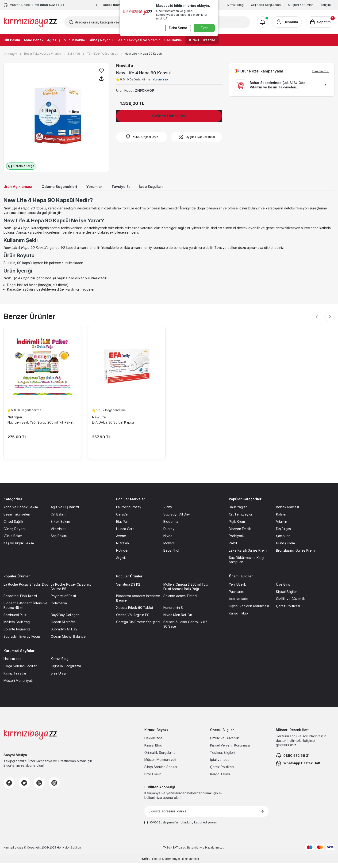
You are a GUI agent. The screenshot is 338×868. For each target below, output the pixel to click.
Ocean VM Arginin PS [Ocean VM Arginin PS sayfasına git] (133, 620)
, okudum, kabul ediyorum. (181, 827)
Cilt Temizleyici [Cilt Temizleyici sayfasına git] (240, 519)
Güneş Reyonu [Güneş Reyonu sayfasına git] (15, 533)
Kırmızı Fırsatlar (202, 40)
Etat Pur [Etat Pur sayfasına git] (122, 526)
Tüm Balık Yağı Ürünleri (103, 54)
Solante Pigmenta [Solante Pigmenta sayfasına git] (17, 634)
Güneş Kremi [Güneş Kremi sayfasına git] (286, 548)
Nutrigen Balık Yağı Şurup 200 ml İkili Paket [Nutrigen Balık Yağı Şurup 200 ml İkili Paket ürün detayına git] (40, 427)
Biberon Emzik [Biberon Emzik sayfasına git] (240, 533)
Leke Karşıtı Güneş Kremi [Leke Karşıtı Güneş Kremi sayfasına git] (248, 555)
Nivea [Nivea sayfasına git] (168, 541)
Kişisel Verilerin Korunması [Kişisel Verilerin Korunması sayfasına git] (249, 611)
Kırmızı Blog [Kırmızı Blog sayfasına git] (60, 664)
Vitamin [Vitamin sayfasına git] (282, 526)
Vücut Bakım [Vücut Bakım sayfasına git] (13, 541)
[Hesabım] (287, 22)
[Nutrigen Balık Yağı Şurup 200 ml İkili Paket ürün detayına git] (42, 370)
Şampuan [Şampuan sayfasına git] (283, 541)
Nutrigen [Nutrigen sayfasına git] (123, 555)
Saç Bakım (173, 40)
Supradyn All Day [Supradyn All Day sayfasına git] (177, 519)
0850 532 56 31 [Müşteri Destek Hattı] (52, 5)
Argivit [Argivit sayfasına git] (121, 562)
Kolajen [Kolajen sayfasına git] (282, 519)
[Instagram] (54, 788)
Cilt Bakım (12, 40)
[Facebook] (9, 788)
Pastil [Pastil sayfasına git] (233, 548)
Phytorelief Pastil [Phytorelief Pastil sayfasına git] (64, 601)
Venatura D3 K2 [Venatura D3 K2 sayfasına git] (128, 589)
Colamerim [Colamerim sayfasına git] (59, 608)
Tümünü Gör (320, 71)
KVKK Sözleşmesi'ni (164, 827)
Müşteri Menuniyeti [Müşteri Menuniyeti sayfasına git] (18, 685)
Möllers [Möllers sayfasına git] (169, 548)
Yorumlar (102, 187)
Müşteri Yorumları (301, 5)
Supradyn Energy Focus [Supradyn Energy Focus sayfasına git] (22, 641)
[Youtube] (39, 788)
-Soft (168, 852)
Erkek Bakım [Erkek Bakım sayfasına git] (60, 526)
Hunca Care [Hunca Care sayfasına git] (125, 533)
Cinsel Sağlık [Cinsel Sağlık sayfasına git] (13, 526)
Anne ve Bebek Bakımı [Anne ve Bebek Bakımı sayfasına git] (21, 512)
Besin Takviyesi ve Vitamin (138, 40)
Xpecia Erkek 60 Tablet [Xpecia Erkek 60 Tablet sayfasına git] (135, 612)
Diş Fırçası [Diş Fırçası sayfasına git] (284, 533)
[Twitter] (24, 788)
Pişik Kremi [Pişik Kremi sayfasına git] (237, 526)
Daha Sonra (177, 28)
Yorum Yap (160, 79)
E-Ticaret (179, 852)
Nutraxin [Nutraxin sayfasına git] (123, 548)
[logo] (30, 22)
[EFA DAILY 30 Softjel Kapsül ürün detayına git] (127, 370)
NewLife (125, 66)
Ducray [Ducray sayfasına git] (169, 533)
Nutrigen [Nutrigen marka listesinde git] (15, 422)
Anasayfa (11, 54)
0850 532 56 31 (293, 761)
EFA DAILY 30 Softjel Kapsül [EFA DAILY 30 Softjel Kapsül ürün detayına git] (113, 427)
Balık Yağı (74, 54)
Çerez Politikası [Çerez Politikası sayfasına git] (288, 611)
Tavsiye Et (131, 187)
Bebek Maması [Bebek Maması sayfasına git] (287, 512)
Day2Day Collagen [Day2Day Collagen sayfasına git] (65, 620)
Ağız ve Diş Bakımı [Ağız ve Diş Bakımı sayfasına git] (65, 512)
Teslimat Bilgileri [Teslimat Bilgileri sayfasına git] (222, 757)
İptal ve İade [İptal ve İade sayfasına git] (239, 604)
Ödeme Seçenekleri (65, 187)
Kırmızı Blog (235, 5)
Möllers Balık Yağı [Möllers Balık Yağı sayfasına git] (17, 627)
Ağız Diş (54, 40)
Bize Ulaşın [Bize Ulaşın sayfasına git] (59, 678)
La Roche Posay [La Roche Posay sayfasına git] (129, 512)
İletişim (326, 5)
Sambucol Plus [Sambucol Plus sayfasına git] (15, 620)
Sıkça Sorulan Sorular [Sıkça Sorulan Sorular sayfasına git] (20, 671)
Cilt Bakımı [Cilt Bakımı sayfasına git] (58, 519)
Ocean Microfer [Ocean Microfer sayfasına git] (63, 627)
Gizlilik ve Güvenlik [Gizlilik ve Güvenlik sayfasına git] (290, 604)
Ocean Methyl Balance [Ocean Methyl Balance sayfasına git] (68, 641)
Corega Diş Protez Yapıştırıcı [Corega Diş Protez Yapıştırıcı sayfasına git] (138, 627)
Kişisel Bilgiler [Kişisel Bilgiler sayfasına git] (286, 596)
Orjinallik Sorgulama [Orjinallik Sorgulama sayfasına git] (66, 671)
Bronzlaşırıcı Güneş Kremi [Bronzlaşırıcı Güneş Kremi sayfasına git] (296, 555)
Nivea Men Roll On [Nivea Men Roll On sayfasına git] (178, 620)
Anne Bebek (34, 40)
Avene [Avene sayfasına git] (121, 541)
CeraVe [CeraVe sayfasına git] (122, 519)
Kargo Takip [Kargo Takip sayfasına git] (238, 618)
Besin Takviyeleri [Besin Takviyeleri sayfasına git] (17, 519)
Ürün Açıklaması (19, 187)
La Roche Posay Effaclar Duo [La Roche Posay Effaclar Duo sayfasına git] (26, 589)
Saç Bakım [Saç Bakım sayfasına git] (59, 541)
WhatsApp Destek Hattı (299, 768)
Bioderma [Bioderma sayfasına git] (171, 526)
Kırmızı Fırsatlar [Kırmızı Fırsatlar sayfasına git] (15, 678)
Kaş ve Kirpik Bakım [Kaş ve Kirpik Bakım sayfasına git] (19, 548)
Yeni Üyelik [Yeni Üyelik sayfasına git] (237, 589)
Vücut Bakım (74, 40)
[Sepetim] (320, 22)
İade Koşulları (164, 187)
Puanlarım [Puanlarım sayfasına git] (236, 596)
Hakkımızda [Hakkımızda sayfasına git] (12, 664)
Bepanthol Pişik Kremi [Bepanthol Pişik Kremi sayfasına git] (20, 601)
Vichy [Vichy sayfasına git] (168, 512)
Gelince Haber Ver (169, 116)
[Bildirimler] (263, 22)
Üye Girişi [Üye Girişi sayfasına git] (283, 589)
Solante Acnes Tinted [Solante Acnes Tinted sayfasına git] (180, 601)
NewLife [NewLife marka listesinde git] (99, 422)
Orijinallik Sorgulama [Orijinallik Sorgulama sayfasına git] (160, 757)
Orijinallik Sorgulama (266, 5)
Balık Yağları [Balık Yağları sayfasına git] (238, 512)
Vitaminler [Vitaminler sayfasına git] (58, 533)
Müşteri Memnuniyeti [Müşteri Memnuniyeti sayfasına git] (160, 764)
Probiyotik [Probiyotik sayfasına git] (237, 541)
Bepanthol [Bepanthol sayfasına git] (171, 555)
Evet (204, 28)
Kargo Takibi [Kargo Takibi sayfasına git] (220, 779)
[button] (97, 5)
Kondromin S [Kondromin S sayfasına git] (173, 612)
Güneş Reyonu (101, 40)
